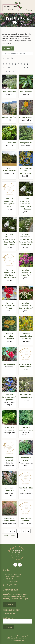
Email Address (8, 618)
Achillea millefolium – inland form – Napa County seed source (9, 239)
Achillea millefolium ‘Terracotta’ (9, 336)
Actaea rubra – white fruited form (26, 367)
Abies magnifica (9, 117)
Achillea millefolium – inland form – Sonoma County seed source (26, 239)
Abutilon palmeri (26, 117)
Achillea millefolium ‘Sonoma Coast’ (26, 305)
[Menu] (29, 10)
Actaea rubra (9, 364)
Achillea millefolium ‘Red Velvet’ (9, 305)
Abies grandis (26, 92)
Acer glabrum (26, 143)
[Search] (19, 54)
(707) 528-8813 (11, 585)
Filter (8, 48)
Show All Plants (10, 536)
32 (28, 531)
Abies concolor (9, 92)
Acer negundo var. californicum (26, 171)
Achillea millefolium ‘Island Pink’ (26, 272)
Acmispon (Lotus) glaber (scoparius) (26, 336)
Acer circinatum (9, 143)
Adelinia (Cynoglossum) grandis (9, 397)
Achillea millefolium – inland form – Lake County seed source (26, 204)
